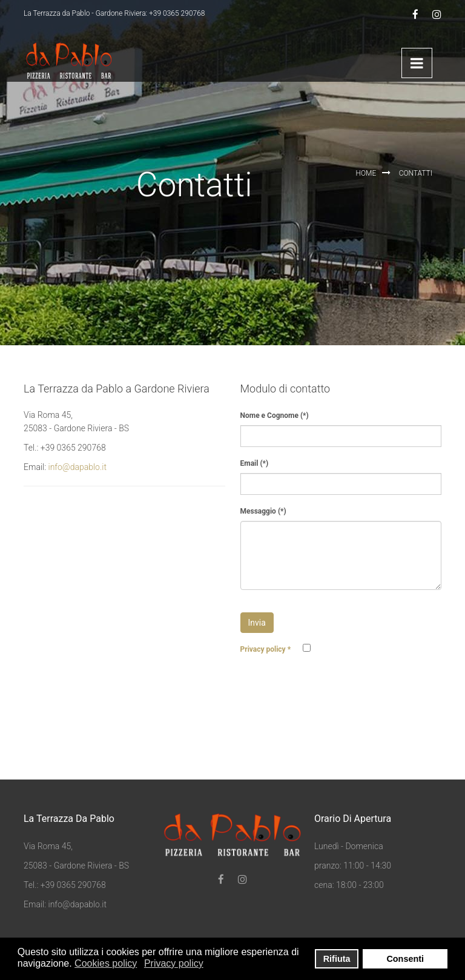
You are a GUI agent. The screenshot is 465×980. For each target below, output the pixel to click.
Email (255, 463)
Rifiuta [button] (337, 959)
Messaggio (263, 511)
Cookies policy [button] (106, 963)
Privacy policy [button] (174, 963)
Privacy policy (266, 649)
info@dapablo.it (77, 467)
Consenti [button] (405, 959)
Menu (417, 63)
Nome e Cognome (275, 416)
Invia (257, 623)
